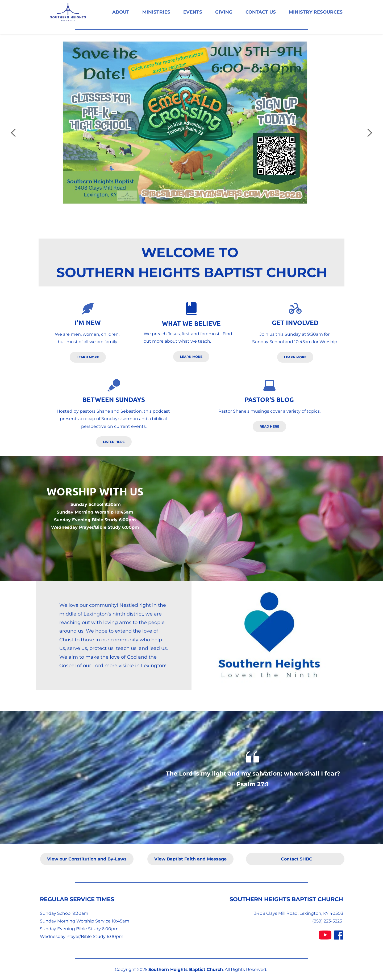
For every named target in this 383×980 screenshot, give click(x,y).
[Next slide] (369, 133)
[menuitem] (121, 12)
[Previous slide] (14, 133)
